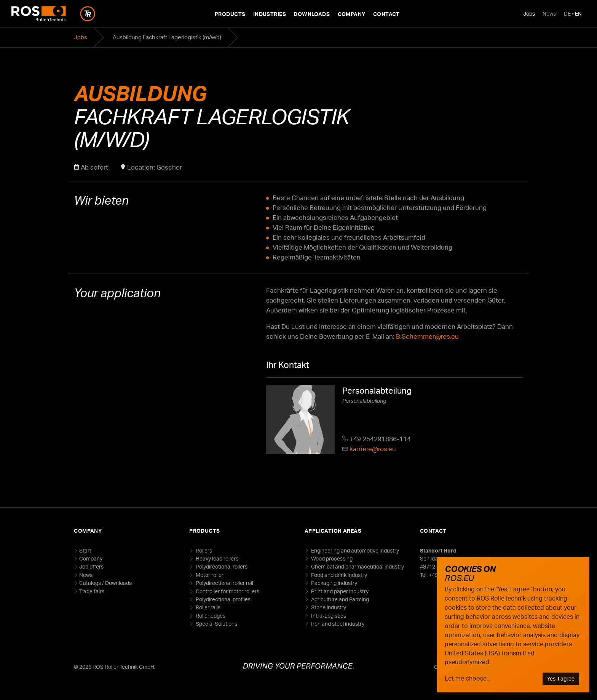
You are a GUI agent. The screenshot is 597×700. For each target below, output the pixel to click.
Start (85, 550)
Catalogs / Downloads (105, 583)
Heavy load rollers (216, 558)
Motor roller (209, 575)
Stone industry (328, 607)
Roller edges (210, 616)
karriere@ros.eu (373, 449)
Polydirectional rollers (221, 566)
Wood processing (331, 558)
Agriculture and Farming (339, 599)
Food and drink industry (338, 575)
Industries (270, 14)
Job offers (91, 566)
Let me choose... (468, 678)
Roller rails (208, 607)
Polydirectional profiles (223, 599)
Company (352, 14)
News (549, 14)
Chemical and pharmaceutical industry (357, 566)
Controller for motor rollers (227, 591)
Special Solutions (216, 624)
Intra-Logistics (328, 616)
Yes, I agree (561, 678)
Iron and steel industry (337, 624)
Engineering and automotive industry (354, 550)
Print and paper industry (339, 591)
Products (230, 14)
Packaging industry (334, 583)
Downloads (312, 14)
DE (567, 14)
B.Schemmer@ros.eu (427, 336)
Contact (386, 14)
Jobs (529, 14)
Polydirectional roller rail (224, 583)
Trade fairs (92, 591)
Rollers (203, 550)
